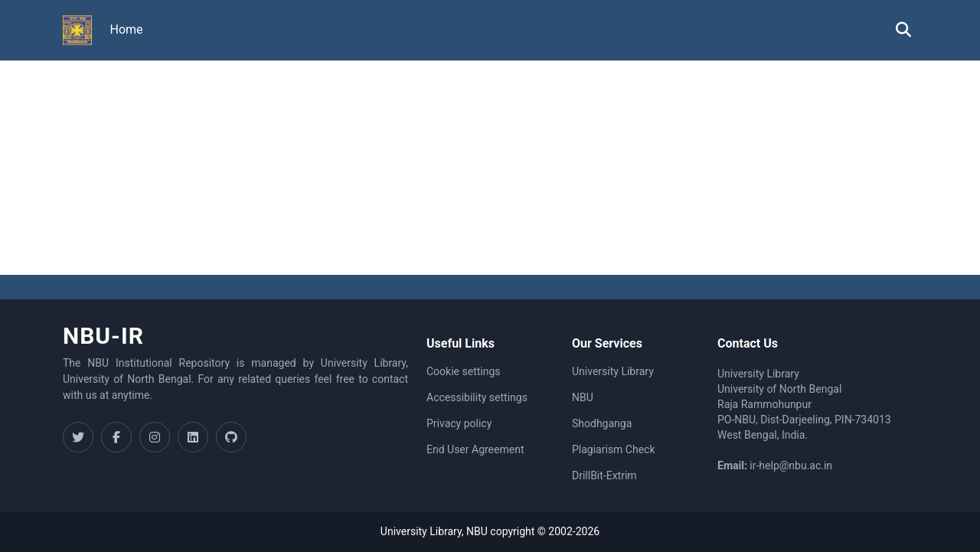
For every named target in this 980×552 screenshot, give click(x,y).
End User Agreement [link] (475, 449)
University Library (613, 371)
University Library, (423, 531)
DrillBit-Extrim (604, 475)
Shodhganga (602, 423)
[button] (77, 31)
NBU (583, 397)
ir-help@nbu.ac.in (791, 465)
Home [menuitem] (127, 29)
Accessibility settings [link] (477, 397)
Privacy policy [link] (459, 423)
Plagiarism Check (614, 449)
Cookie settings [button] (464, 371)
